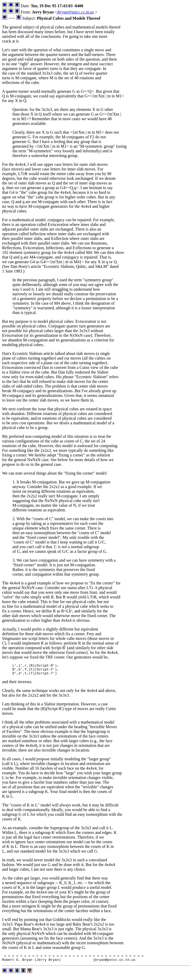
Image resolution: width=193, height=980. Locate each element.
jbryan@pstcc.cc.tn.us (75, 12)
